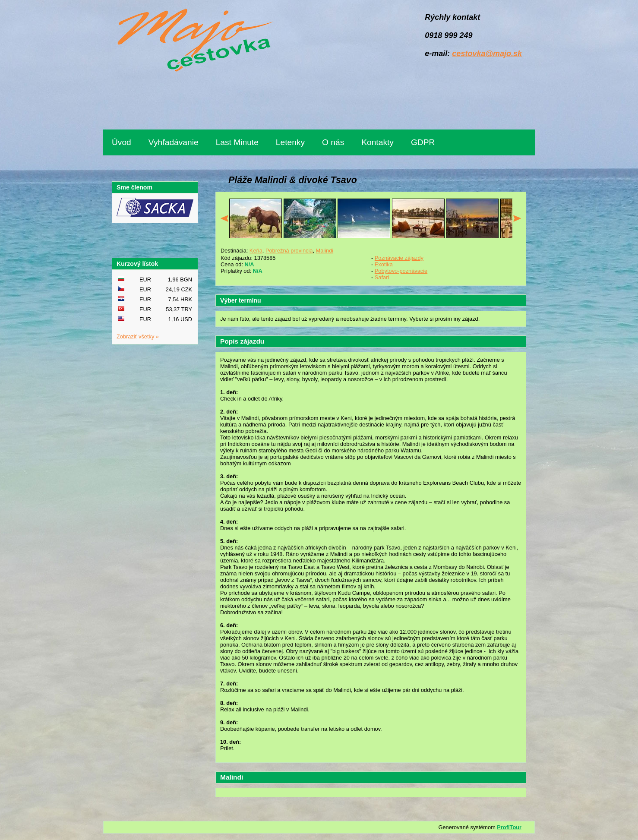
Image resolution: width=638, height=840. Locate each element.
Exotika (384, 264)
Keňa (256, 251)
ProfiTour (509, 827)
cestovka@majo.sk (487, 54)
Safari (382, 277)
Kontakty (377, 142)
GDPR (423, 142)
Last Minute (237, 142)
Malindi (325, 251)
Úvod (122, 142)
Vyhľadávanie (174, 142)
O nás (333, 142)
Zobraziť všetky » (138, 336)
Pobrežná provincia (289, 251)
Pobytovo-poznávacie (401, 271)
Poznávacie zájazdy (399, 258)
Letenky (290, 142)
